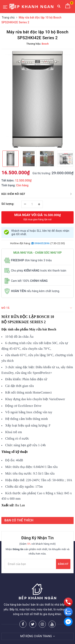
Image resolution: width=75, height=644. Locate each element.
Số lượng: (8, 204)
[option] (37, 99)
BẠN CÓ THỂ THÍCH (19, 520)
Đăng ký (63, 564)
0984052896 (40, 243)
